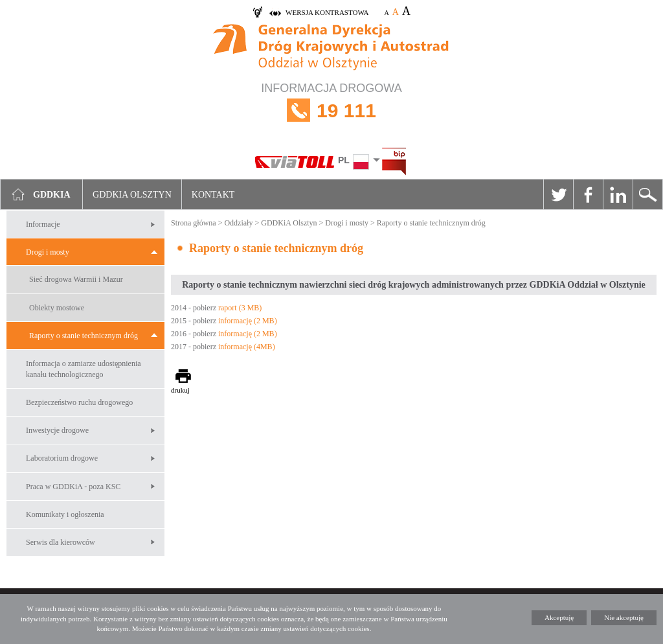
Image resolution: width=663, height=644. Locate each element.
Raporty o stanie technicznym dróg (84, 336)
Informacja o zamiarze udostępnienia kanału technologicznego (84, 369)
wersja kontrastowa (327, 12)
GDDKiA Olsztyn (289, 223)
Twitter (558, 194)
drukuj (180, 390)
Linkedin (618, 194)
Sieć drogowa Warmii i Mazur (76, 279)
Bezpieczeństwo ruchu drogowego (79, 402)
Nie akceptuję (624, 617)
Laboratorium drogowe (62, 458)
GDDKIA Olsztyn (132, 195)
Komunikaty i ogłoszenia (65, 514)
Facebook (588, 194)
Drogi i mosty (48, 252)
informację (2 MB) (248, 321)
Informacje (43, 224)
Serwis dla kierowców (61, 542)
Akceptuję (559, 617)
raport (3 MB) (240, 308)
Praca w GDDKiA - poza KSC (73, 487)
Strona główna (194, 223)
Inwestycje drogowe (57, 430)
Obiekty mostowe (57, 308)
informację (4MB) (247, 347)
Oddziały (238, 223)
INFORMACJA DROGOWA (331, 110)
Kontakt (213, 195)
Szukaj (647, 194)
